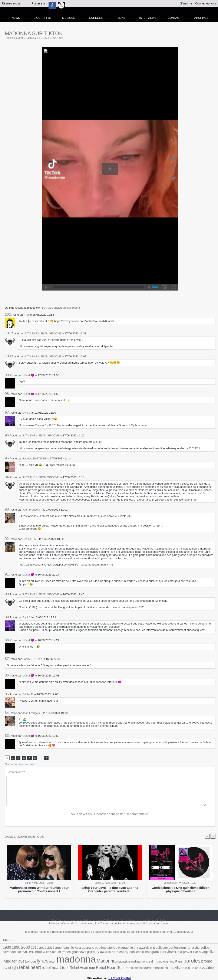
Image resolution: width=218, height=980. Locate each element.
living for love (172, 953)
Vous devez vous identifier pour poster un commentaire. (110, 815)
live (159, 953)
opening (102, 962)
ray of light (148, 962)
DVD (212, 948)
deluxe (199, 948)
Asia (69, 948)
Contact (174, 18)
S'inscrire (186, 3)
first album (19, 953)
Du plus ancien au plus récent (62, 308)
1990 (15, 948)
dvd (206, 948)
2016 (45, 948)
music (92, 962)
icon (88, 953)
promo (135, 962)
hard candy (77, 953)
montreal (82, 962)
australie (78, 948)
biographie (111, 948)
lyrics (198, 953)
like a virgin (149, 953)
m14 (206, 953)
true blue (98, 967)
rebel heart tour (187, 962)
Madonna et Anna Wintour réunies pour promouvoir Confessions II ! (39, 890)
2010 (31, 948)
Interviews (148, 18)
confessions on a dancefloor (168, 948)
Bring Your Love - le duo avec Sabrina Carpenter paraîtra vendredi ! (110, 890)
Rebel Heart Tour (30, 967)
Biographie (42, 18)
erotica (7, 953)
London (187, 953)
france (30, 953)
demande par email (161, 933)
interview (119, 953)
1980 (6, 948)
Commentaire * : (16, 773)
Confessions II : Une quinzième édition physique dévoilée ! (181, 890)
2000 (23, 948)
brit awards (125, 948)
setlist (54, 967)
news (16, 18)
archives (201, 18)
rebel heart (165, 962)
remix (47, 967)
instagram (105, 953)
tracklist (86, 967)
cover (191, 948)
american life (57, 948)
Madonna (46, 962)
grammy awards (59, 953)
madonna (20, 960)
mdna (72, 962)
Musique (69, 18)
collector (143, 948)
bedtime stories (94, 948)
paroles (122, 961)
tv (105, 967)
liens (122, 18)
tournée (64, 967)
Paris (111, 962)
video (118, 967)
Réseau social (11, 3)
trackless (75, 967)
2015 (38, 948)
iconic (95, 953)
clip (135, 948)
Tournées (95, 18)
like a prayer (133, 953)
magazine (62, 962)
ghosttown (41, 953)
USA (110, 967)
